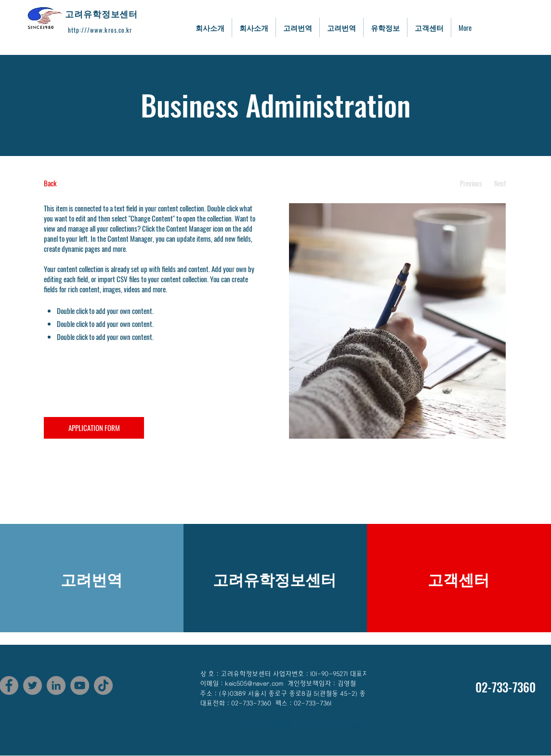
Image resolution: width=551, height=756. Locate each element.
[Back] (80, 183)
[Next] (500, 183)
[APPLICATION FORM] (94, 428)
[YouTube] (80, 685)
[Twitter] (33, 685)
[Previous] (471, 183)
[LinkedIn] (56, 685)
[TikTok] (103, 685)
